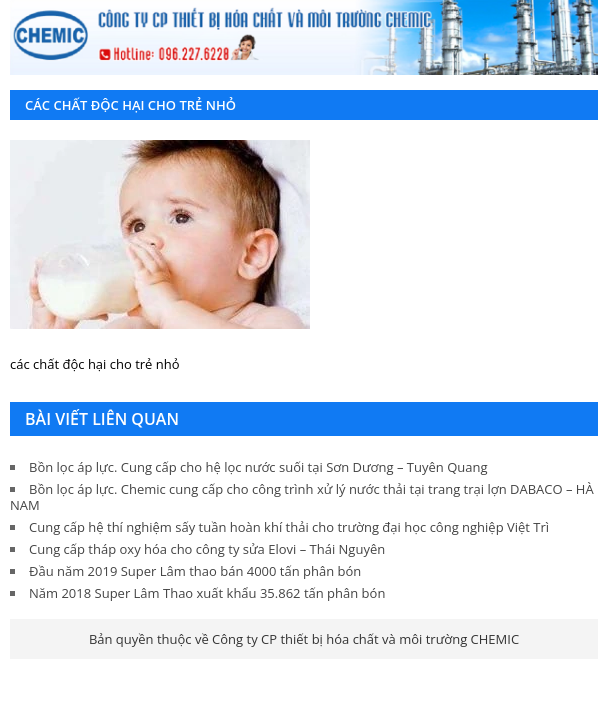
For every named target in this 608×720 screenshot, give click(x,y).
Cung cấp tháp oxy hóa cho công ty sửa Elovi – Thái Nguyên (207, 549)
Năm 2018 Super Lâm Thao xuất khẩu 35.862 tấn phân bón (207, 593)
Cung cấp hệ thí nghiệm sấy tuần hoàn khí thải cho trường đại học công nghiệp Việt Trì (289, 527)
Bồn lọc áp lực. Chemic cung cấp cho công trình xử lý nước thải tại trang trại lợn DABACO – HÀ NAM (302, 497)
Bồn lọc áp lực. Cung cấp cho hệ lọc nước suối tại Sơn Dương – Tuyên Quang (258, 467)
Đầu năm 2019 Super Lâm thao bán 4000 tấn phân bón (195, 571)
